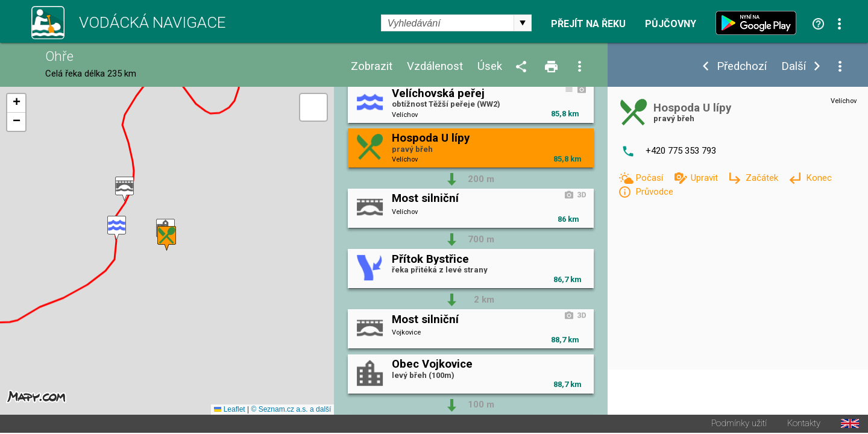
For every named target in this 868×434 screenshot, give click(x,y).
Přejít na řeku (588, 24)
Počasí (650, 178)
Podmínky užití (739, 425)
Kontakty (804, 425)
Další (794, 67)
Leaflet (229, 410)
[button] (117, 229)
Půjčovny (671, 24)
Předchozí (742, 67)
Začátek (763, 178)
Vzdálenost (435, 67)
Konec (819, 178)
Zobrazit (372, 67)
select (523, 23)
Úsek (490, 67)
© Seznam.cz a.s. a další (291, 410)
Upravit (706, 178)
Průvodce (654, 192)
